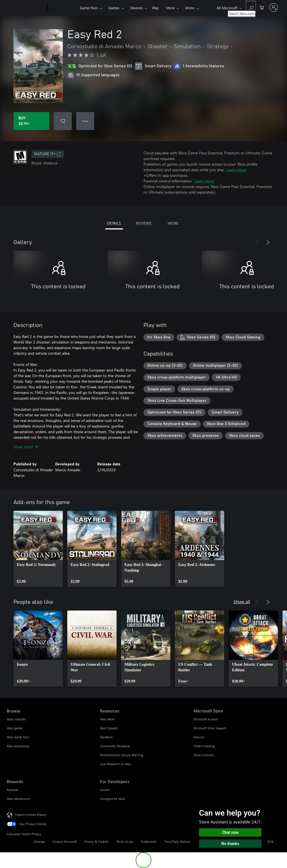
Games (114, 8)
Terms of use (125, 842)
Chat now (230, 832)
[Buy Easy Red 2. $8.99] (31, 121)
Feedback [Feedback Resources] (106, 737)
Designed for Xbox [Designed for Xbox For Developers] (112, 799)
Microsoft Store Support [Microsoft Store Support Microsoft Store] (210, 728)
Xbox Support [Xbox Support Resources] (109, 728)
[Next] (268, 242)
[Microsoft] (26, 8)
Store (170, 8)
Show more (26, 447)
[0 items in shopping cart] (262, 7)
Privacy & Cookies (97, 842)
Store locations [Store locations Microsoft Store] (204, 755)
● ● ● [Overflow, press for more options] (85, 121)
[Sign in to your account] (274, 8)
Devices (136, 8)
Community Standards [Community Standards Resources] (115, 746)
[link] (38, 549)
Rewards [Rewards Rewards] (13, 790)
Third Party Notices (177, 842)
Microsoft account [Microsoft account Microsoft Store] (206, 719)
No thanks (230, 844)
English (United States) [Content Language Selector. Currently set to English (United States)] (31, 815)
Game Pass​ (89, 8)
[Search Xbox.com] (251, 7)
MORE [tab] (173, 223)
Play (155, 8)
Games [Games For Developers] (105, 790)
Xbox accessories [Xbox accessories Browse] (18, 746)
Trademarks (149, 842)
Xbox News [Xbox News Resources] (107, 719)
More (190, 8)
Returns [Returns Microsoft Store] (199, 737)
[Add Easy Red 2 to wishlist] (63, 121)
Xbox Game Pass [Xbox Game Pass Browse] (18, 737)
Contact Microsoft (65, 842)
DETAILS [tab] (114, 223)
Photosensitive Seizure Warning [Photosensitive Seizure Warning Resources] (122, 755)
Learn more (236, 170)
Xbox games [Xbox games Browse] (15, 728)
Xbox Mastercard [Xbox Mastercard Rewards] (18, 799)
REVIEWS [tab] (144, 223)
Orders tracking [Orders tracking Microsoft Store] (204, 746)
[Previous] (257, 242)
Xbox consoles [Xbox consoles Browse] (16, 719)
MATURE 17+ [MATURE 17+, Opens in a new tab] (48, 154)
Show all (242, 601)
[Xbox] (63, 8)
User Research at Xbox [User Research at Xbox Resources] (115, 764)
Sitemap (39, 842)
